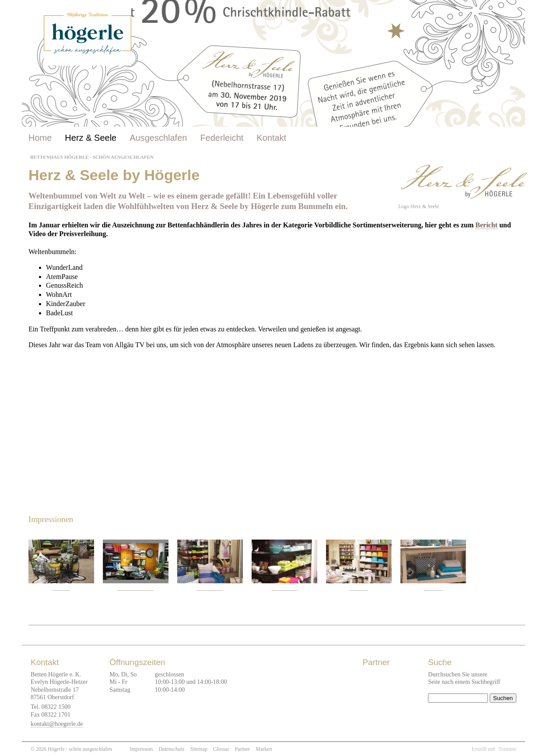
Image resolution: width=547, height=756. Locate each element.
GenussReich (210, 588)
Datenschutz (171, 749)
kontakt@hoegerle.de (57, 724)
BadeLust (359, 588)
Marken (264, 749)
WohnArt (61, 588)
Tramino (507, 749)
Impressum (141, 749)
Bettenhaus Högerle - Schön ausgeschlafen (92, 157)
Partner (243, 749)
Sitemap (199, 749)
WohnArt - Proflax (136, 588)
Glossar (221, 749)
